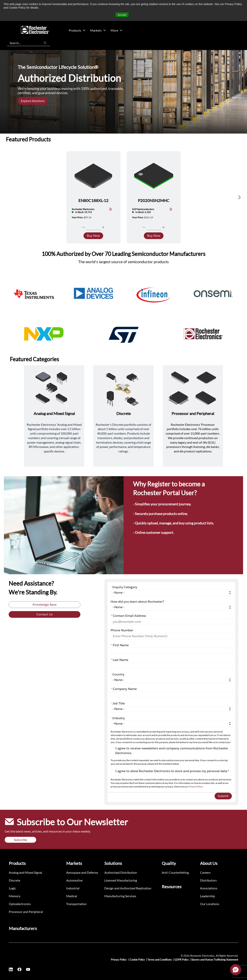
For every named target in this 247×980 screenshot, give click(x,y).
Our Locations (210, 904)
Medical (72, 896)
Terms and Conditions (160, 960)
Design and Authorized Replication (128, 888)
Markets (98, 30)
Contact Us (45, 614)
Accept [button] (122, 15)
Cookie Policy (137, 960)
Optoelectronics (20, 904)
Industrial (73, 888)
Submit (223, 796)
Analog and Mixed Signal (25, 872)
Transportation (76, 904)
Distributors (208, 880)
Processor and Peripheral (26, 912)
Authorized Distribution (121, 872)
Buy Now (93, 236)
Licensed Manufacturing (121, 880)
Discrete (15, 880)
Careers (205, 872)
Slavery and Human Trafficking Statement (215, 960)
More (117, 30)
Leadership (208, 896)
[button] (236, 970)
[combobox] (22, 43)
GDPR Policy (181, 960)
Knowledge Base (45, 605)
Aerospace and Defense (82, 872)
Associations (209, 888)
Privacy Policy (196, 787)
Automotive (74, 880)
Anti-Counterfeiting (175, 872)
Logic (12, 888)
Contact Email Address (129, 616)
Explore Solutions (33, 101)
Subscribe (21, 840)
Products (77, 30)
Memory (15, 896)
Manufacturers (23, 928)
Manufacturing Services (120, 896)
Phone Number (122, 630)
